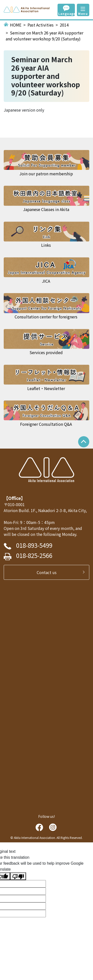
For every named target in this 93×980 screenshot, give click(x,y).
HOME (16, 25)
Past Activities (41, 25)
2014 (64, 25)
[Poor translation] (18, 876)
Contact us (49, 572)
